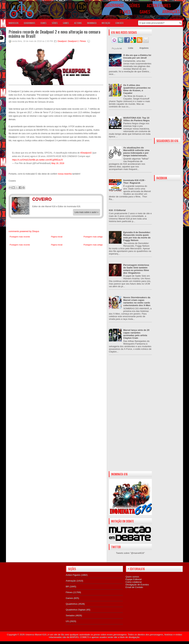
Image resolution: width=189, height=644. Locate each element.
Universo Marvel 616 (36, 635)
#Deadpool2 (86, 153)
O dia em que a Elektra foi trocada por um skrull (137, 56)
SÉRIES (55, 23)
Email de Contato (134, 587)
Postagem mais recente (20, 237)
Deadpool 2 (73, 41)
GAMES (66, 23)
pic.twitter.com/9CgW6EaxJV (49, 160)
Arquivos (144, 48)
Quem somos (132, 577)
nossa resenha (65, 174)
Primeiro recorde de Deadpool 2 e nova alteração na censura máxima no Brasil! (54, 34)
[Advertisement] (130, 416)
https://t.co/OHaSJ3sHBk (24, 160)
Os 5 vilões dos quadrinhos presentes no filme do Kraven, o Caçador (137, 89)
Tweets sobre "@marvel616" (130, 553)
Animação (71, 581)
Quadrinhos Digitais (76, 610)
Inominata (92, 23)
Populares (117, 48)
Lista (131, 48)
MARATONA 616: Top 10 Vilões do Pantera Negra (136, 119)
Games (69, 598)
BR (67, 587)
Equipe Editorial (134, 579)
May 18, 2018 (58, 163)
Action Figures (73, 575)
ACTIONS (78, 23)
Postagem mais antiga (93, 237)
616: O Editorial (117, 210)
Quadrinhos (72, 604)
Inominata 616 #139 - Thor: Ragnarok (134, 182)
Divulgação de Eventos (137, 585)
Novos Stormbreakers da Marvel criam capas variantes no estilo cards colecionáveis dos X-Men (137, 301)
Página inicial (57, 237)
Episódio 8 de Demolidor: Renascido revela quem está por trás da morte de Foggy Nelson (137, 236)
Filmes (83, 41)
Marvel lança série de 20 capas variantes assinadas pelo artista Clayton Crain (136, 334)
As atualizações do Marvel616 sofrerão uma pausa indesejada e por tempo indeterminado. (136, 152)
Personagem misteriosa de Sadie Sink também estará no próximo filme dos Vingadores (136, 269)
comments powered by (24, 231)
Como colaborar (134, 582)
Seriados (70, 615)
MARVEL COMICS (79, 637)
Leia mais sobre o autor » (87, 212)
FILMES (43, 23)
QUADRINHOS (30, 23)
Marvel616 (14, 23)
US (67, 621)
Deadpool (62, 41)
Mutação (106, 23)
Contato (119, 23)
